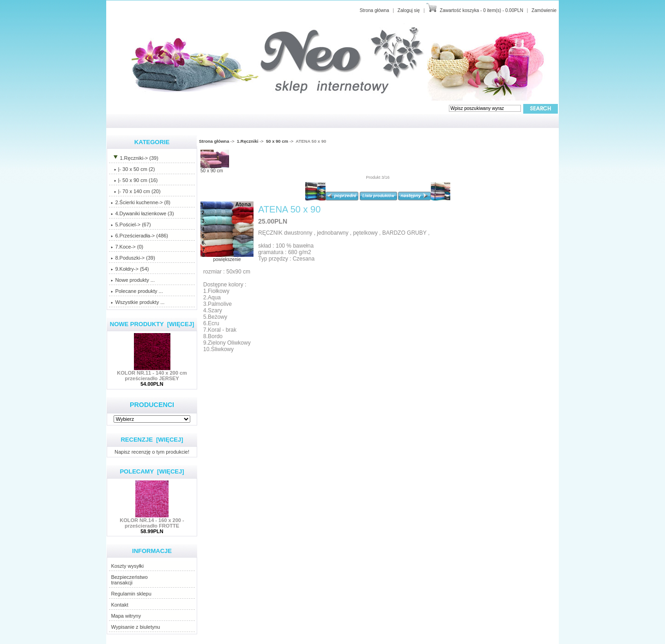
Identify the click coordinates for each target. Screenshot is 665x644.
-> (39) (134, 158)
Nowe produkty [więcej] (152, 324)
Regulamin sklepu (131, 594)
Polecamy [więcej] (152, 471)
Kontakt (119, 605)
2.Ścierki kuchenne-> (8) (141, 202)
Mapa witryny (126, 616)
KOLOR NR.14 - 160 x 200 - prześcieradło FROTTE (152, 521)
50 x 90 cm (277, 141)
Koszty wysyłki (127, 566)
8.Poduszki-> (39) (133, 258)
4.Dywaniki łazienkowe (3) (142, 213)
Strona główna (375, 10)
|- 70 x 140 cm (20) (136, 191)
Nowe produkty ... (133, 280)
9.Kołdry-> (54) (130, 269)
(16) (134, 180)
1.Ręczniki (248, 141)
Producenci (152, 405)
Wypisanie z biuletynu (135, 627)
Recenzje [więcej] (152, 440)
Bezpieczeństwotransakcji (129, 580)
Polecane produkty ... (137, 291)
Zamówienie (544, 10)
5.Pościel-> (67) (131, 225)
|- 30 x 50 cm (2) (133, 169)
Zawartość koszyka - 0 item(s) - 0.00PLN (481, 10)
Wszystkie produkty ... (138, 302)
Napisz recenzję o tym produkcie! (152, 452)
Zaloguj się (409, 10)
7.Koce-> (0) (127, 247)
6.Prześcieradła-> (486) (139, 236)
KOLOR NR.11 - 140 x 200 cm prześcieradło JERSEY (152, 373)
